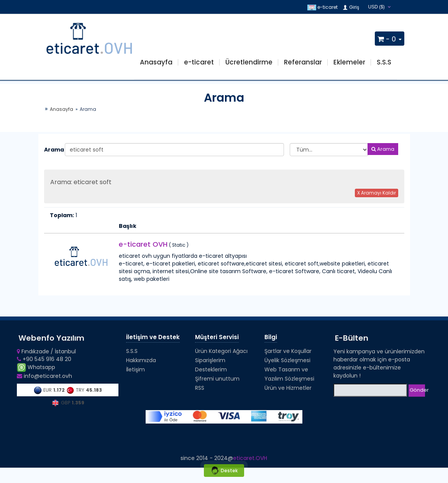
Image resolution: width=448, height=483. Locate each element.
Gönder (417, 390)
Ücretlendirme (249, 62)
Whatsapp (36, 367)
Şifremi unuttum (217, 379)
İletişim (135, 369)
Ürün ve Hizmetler (288, 388)
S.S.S (384, 62)
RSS (200, 388)
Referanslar (303, 62)
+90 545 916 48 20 (44, 359)
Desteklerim (211, 369)
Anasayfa (156, 62)
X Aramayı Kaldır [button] (377, 193)
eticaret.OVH (250, 458)
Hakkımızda (141, 360)
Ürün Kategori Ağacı (221, 351)
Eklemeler (349, 62)
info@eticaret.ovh (44, 376)
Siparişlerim (210, 360)
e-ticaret (322, 7)
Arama (52, 150)
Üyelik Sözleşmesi (287, 360)
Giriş (351, 7)
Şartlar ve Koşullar (288, 351)
